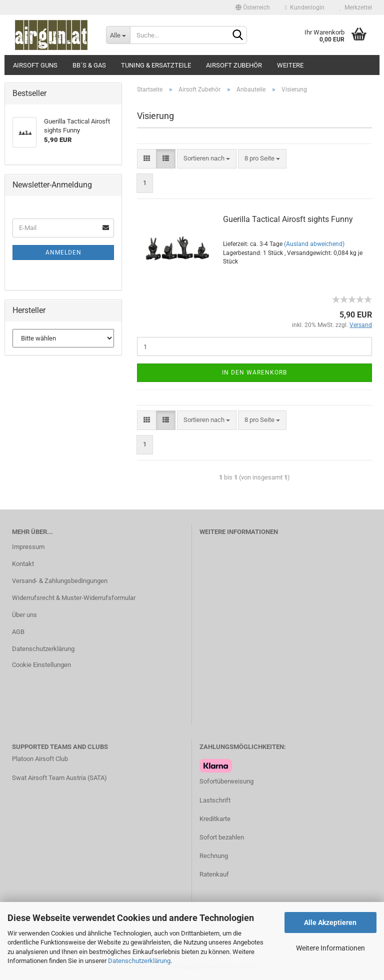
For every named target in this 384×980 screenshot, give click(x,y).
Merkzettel (356, 7)
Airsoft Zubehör (234, 65)
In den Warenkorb (254, 372)
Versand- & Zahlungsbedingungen (60, 581)
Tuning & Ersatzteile (156, 65)
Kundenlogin (305, 7)
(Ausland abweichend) (314, 244)
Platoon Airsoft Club (40, 759)
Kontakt (23, 564)
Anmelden (63, 252)
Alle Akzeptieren (330, 922)
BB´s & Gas (89, 65)
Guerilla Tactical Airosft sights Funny (288, 219)
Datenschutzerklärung (139, 961)
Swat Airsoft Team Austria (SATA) (59, 778)
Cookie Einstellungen (41, 665)
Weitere (290, 65)
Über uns (24, 615)
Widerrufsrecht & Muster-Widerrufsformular (74, 598)
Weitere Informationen (330, 948)
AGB (18, 632)
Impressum (28, 547)
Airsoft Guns (35, 65)
